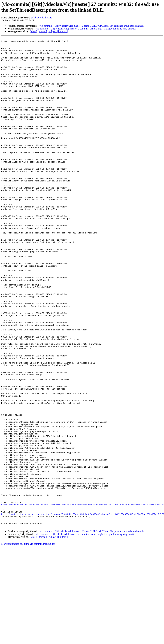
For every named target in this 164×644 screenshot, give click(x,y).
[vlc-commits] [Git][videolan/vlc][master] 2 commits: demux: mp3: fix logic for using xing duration (85, 29)
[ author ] (63, 31)
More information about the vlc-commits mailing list (28, 641)
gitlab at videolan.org (42, 18)
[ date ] (33, 31)
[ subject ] (53, 31)
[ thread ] (42, 31)
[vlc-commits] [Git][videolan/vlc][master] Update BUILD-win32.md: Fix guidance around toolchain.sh (91, 26)
